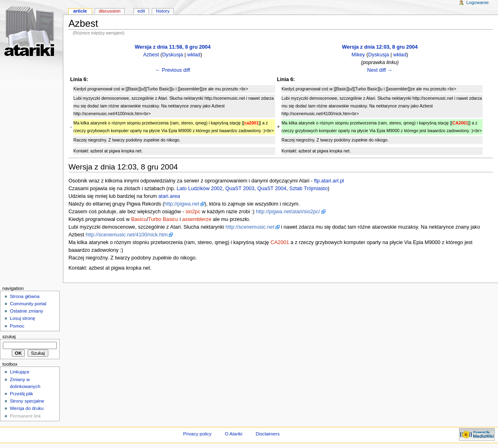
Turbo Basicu (163, 219)
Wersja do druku (27, 408)
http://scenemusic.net (250, 227)
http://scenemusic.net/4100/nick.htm (127, 235)
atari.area (169, 196)
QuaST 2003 (240, 189)
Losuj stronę (22, 318)
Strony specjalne (27, 401)
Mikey (358, 55)
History (163, 11)
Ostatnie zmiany (26, 311)
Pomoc (17, 326)
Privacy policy (197, 434)
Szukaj (9, 337)
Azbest (151, 55)
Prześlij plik (21, 394)
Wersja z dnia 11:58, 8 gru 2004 (173, 47)
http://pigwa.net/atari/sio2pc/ (288, 212)
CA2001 (280, 242)
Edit (141, 11)
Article (80, 11)
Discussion (109, 11)
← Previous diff (172, 70)
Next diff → (380, 70)
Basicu (139, 219)
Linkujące (19, 372)
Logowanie (478, 2)
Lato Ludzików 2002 (199, 189)
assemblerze (197, 219)
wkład (194, 55)
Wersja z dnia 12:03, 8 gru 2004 (380, 47)
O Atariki (234, 434)
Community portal (28, 304)
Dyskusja (172, 55)
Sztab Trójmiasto (309, 189)
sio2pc (193, 212)
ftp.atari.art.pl (329, 181)
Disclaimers (268, 434)
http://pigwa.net (182, 204)
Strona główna (25, 296)
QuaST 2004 (272, 189)
